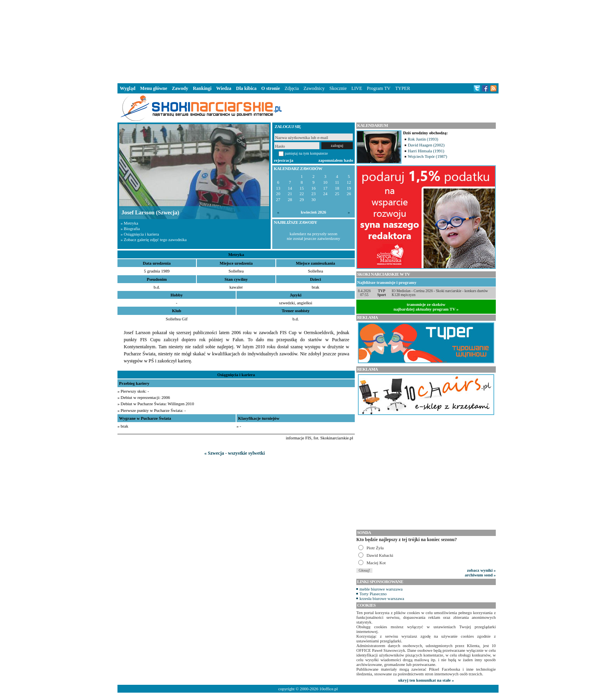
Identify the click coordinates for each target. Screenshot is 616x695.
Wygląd (128, 88)
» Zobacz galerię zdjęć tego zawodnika (154, 240)
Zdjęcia (292, 88)
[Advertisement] (308, 41)
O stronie (270, 88)
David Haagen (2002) (426, 145)
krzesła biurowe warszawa (382, 598)
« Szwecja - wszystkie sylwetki (235, 453)
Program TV (379, 88)
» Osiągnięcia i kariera (140, 234)
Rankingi (202, 88)
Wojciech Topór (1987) (427, 156)
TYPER (403, 88)
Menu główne (154, 88)
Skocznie (338, 88)
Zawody (180, 88)
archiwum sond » (480, 575)
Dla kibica (246, 88)
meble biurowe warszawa (381, 589)
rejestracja (284, 160)
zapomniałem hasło (336, 160)
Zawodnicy (314, 88)
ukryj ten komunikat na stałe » (426, 680)
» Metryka (129, 223)
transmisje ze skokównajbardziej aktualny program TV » (426, 307)
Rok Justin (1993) (423, 139)
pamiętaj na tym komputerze (306, 153)
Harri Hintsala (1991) (426, 151)
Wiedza (224, 88)
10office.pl (329, 689)
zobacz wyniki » (481, 570)
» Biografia (130, 229)
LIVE (357, 88)
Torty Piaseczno (373, 594)
